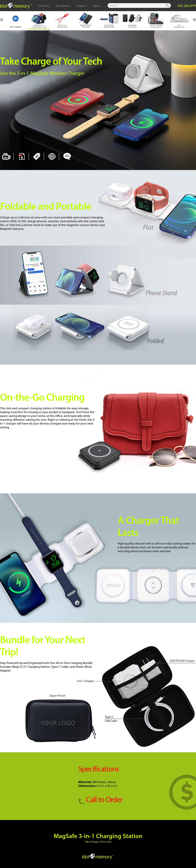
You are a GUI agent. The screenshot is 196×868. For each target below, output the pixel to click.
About (96, 6)
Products (44, 6)
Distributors (63, 6)
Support (82, 6)
